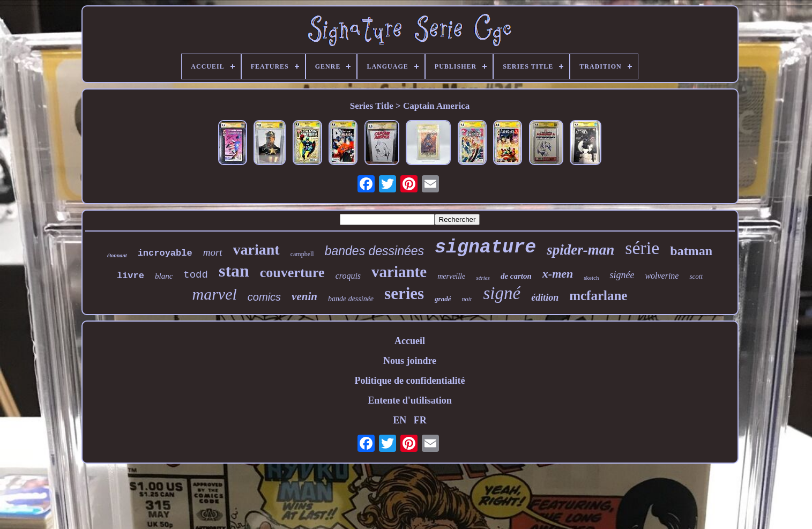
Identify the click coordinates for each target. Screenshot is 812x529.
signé (502, 293)
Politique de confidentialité (410, 381)
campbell (302, 254)
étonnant (117, 255)
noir (467, 299)
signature (485, 248)
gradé (443, 299)
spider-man (580, 250)
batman (691, 251)
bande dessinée (351, 299)
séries (483, 278)
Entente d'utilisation (410, 400)
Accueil (410, 341)
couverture (292, 273)
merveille (451, 276)
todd (196, 275)
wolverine (662, 276)
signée (622, 275)
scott (696, 276)
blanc (164, 276)
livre (131, 276)
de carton (516, 276)
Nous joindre (410, 361)
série (642, 248)
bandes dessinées (374, 251)
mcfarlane (598, 296)
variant (256, 249)
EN (400, 420)
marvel (215, 294)
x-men (558, 274)
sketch (591, 278)
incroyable (165, 253)
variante (399, 272)
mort (213, 252)
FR (420, 420)
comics (264, 297)
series (404, 293)
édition (545, 297)
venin (304, 296)
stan (234, 271)
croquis (348, 276)
